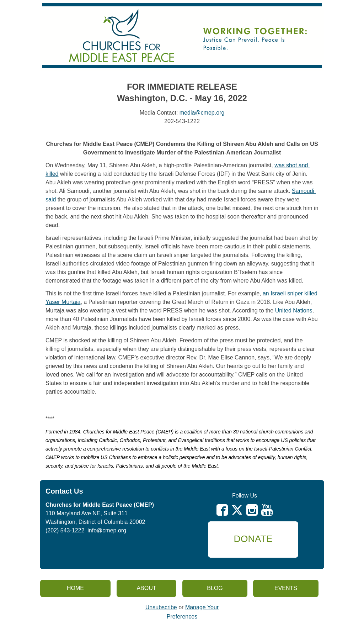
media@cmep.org (202, 113)
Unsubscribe (161, 607)
